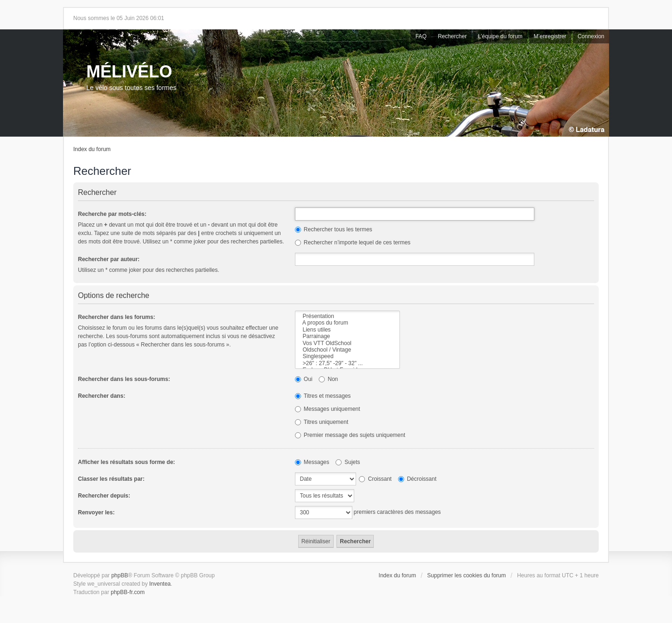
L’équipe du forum (500, 36)
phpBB (119, 575)
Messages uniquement (328, 409)
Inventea (160, 584)
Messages (312, 462)
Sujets (348, 462)
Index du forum (92, 149)
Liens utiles (347, 330)
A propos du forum (347, 323)
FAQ (421, 36)
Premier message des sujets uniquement (350, 435)
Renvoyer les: (96, 512)
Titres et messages (323, 396)
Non (328, 379)
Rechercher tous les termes (334, 229)
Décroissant (417, 479)
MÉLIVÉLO (129, 72)
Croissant (375, 479)
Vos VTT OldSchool (347, 343)
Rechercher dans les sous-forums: (124, 379)
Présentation (347, 316)
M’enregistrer (550, 36)
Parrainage (347, 336)
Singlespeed (347, 356)
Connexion (591, 36)
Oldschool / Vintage (347, 350)
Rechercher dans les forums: (116, 317)
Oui (304, 379)
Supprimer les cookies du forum (466, 575)
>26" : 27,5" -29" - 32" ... (347, 363)
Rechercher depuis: (104, 496)
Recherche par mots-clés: (112, 214)
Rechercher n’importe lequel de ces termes (353, 242)
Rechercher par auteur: (109, 259)
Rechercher (452, 36)
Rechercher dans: (101, 396)
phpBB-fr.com (128, 592)
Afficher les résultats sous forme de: (126, 462)
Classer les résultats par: (111, 479)
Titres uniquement (322, 422)
